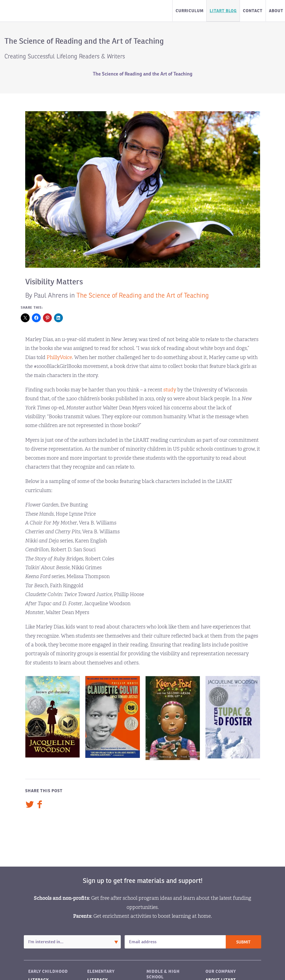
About (276, 11)
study (170, 390)
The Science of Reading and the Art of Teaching (143, 74)
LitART (32, 11)
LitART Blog (223, 11)
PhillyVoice (59, 357)
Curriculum (190, 11)
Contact (253, 11)
